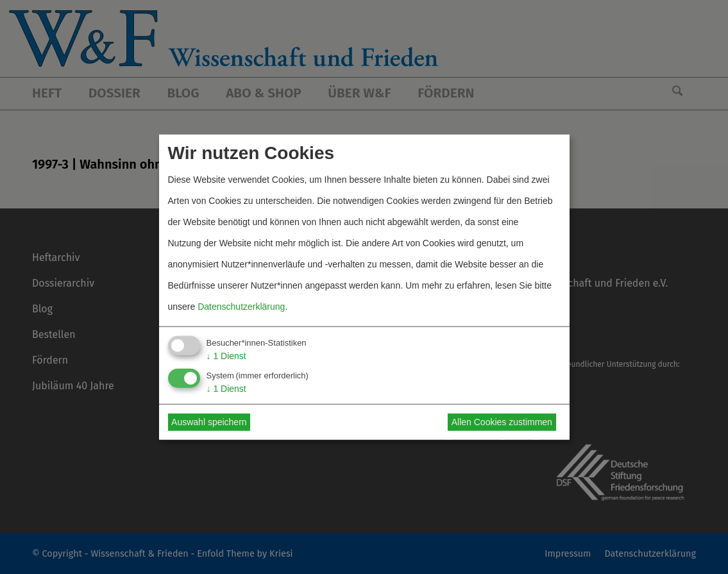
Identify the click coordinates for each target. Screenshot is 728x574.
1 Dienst (226, 356)
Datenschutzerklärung (241, 307)
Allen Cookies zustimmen (502, 422)
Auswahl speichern (209, 422)
